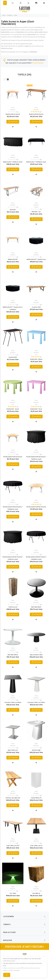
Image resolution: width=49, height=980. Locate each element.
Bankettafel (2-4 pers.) (13, 114)
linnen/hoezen (38, 63)
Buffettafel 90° (13, 259)
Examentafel (13, 357)
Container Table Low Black (13, 703)
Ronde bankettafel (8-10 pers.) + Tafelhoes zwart (13, 558)
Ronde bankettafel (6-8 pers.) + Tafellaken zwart (13, 508)
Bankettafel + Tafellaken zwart (36, 162)
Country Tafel (36, 307)
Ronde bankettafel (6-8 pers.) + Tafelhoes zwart (36, 458)
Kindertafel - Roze (36, 409)
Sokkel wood (13, 607)
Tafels (16, 15)
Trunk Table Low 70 (36, 846)
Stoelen (36, 207)
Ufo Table (13, 893)
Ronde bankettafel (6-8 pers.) (13, 457)
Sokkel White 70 (36, 798)
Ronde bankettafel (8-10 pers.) (36, 507)
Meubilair (10, 15)
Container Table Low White (36, 703)
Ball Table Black (36, 607)
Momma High (36, 750)
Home (4, 15)
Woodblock (36, 893)
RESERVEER (14, 122)
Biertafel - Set (36, 212)
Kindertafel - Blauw (36, 359)
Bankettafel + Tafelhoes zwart (13, 162)
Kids (36, 355)
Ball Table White (13, 655)
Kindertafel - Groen (13, 409)
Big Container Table (36, 655)
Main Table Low (13, 750)
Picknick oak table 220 (13, 798)
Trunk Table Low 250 (13, 846)
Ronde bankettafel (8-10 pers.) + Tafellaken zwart (36, 558)
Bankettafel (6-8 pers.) (36, 114)
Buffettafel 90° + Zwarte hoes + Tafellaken (13, 308)
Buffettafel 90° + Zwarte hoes (36, 259)
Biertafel (13, 210)
